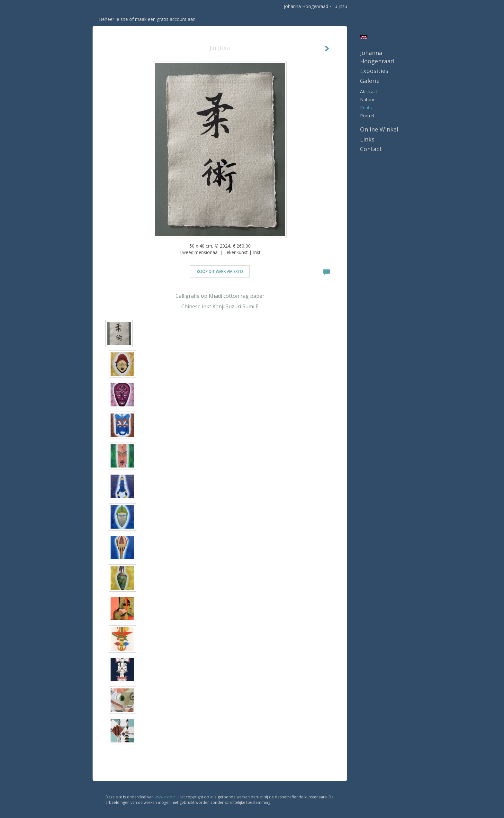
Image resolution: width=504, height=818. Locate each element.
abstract (369, 91)
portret (367, 116)
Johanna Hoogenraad (306, 6)
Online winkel (379, 129)
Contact (371, 149)
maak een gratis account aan (165, 19)
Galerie (370, 81)
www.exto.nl (166, 797)
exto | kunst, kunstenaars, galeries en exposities (111, 6)
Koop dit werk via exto (220, 272)
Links (367, 139)
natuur (367, 100)
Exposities (374, 71)
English (364, 37)
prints (366, 108)
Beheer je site (113, 19)
